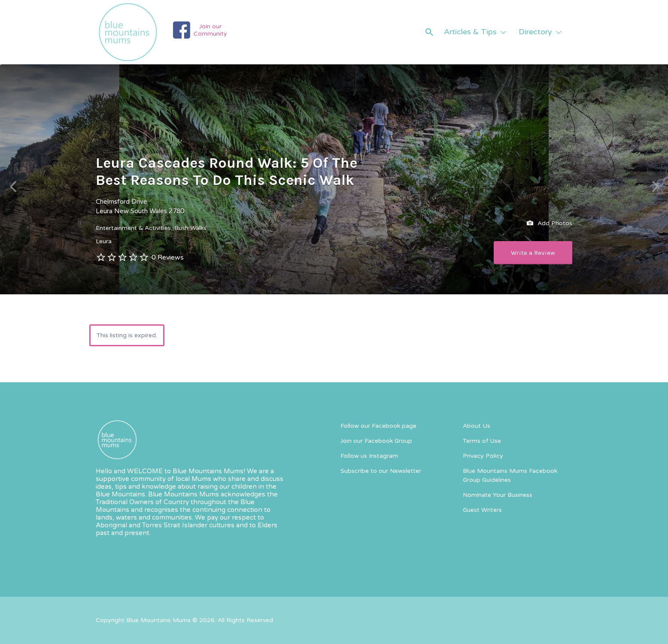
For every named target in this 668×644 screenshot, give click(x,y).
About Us (477, 426)
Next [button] (655, 187)
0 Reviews (168, 257)
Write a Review (533, 253)
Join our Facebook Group (376, 441)
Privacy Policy (483, 456)
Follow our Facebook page (378, 426)
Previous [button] (13, 187)
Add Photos (550, 224)
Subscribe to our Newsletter (381, 471)
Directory (535, 32)
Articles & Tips (470, 32)
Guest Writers (482, 510)
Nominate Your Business (498, 495)
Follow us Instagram (369, 456)
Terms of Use (482, 441)
